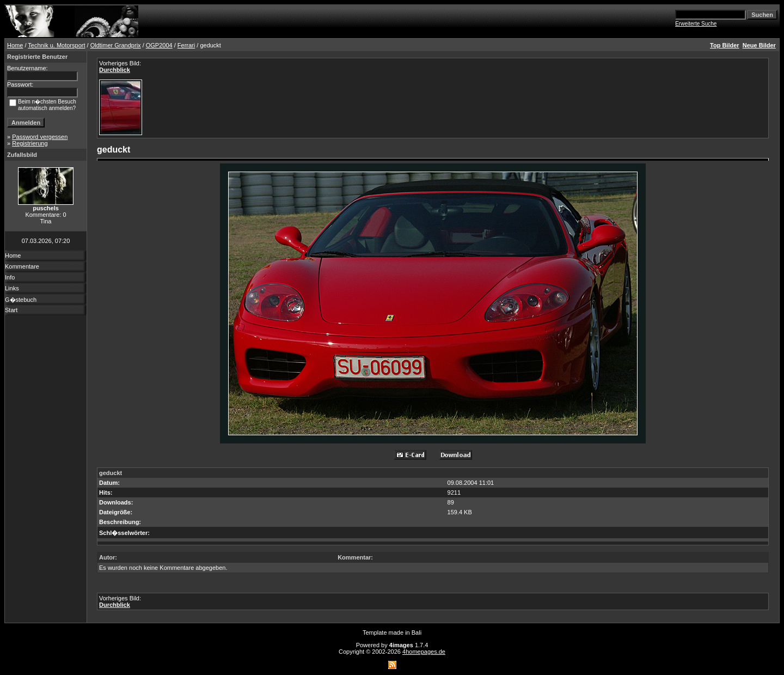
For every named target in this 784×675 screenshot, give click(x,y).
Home (15, 45)
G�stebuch (21, 300)
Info (10, 277)
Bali (416, 633)
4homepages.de (424, 652)
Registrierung (30, 143)
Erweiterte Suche (696, 24)
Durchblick (115, 70)
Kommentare (22, 266)
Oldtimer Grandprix (116, 45)
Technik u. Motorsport (56, 45)
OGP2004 (159, 45)
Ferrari (186, 45)
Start (11, 310)
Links (12, 288)
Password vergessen (40, 137)
